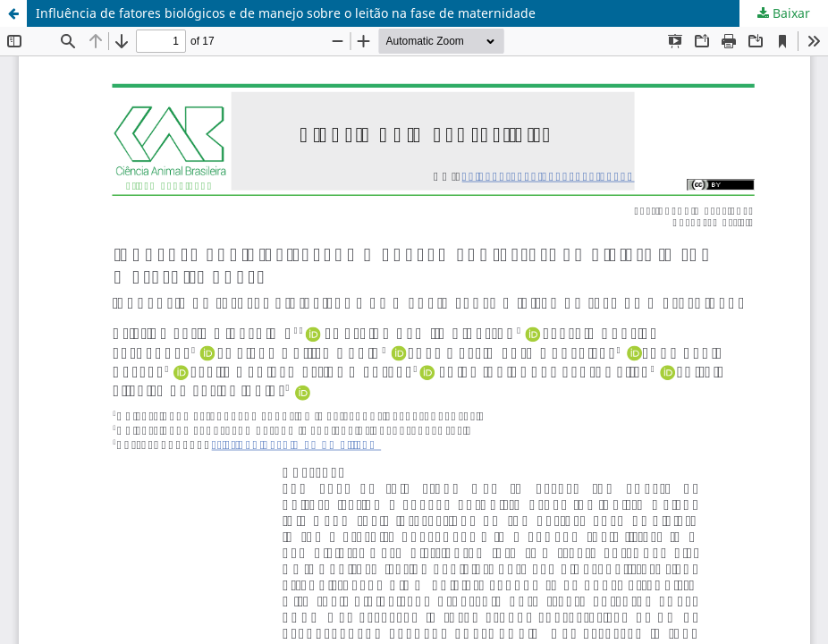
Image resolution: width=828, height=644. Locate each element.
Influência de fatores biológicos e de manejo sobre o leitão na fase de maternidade (286, 13)
